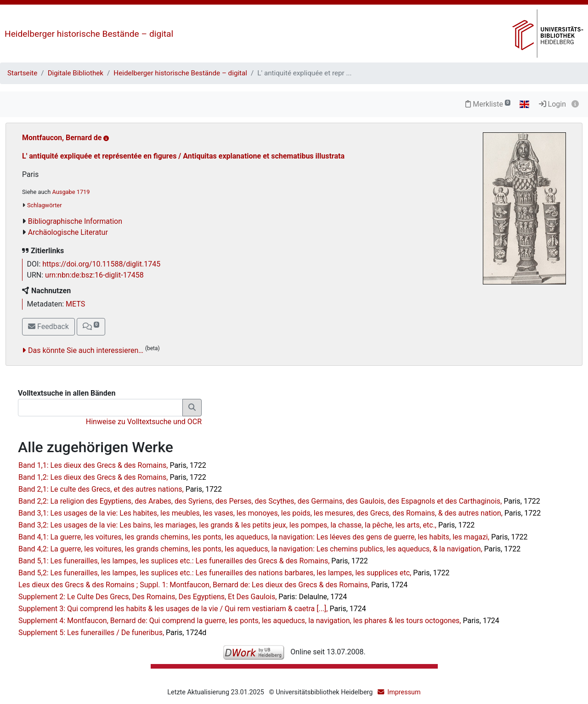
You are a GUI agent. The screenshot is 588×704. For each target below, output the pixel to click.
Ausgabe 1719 (71, 192)
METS (75, 304)
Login (552, 104)
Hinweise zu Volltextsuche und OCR (144, 422)
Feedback (48, 326)
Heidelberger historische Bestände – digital (89, 34)
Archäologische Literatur (68, 232)
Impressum (404, 692)
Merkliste (488, 104)
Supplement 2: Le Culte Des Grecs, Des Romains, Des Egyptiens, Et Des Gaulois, (183, 597)
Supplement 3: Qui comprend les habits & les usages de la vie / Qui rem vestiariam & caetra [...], (192, 609)
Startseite (22, 73)
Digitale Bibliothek (76, 73)
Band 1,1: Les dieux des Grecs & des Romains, (112, 465)
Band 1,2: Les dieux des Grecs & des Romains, (112, 477)
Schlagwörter (44, 205)
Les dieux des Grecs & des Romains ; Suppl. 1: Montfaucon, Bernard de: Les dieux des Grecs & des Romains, (213, 585)
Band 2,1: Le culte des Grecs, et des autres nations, (120, 489)
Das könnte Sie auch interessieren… (86, 350)
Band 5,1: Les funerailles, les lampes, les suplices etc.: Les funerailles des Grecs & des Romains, (193, 561)
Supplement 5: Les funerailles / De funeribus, (112, 633)
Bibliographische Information (75, 221)
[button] (91, 327)
